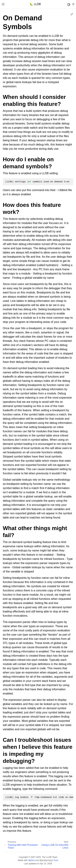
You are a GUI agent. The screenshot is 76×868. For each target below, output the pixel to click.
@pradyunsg (46, 860)
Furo (56, 860)
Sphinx (31, 860)
